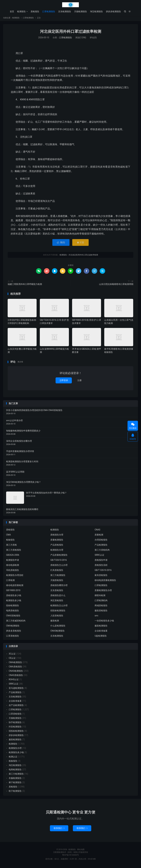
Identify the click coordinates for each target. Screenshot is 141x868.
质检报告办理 (57, 536)
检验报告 (10, 541)
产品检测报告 (101, 546)
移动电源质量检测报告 (105, 582)
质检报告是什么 (58, 597)
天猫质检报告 (57, 582)
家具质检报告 (101, 577)
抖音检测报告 (15, 728)
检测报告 (71, 5)
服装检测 (55, 622)
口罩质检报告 (13, 637)
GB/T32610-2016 (59, 562)
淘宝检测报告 (96, 11)
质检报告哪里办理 (59, 587)
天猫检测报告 (81, 11)
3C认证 (12, 655)
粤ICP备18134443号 (70, 857)
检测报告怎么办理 (59, 607)
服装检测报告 (101, 627)
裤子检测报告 (15, 784)
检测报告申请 (13, 562)
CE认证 (12, 660)
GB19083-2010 (13, 592)
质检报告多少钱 (14, 597)
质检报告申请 (101, 562)
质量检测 (99, 536)
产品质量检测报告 (59, 556)
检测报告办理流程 (15, 577)
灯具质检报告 (57, 572)
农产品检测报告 (16, 707)
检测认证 (13, 758)
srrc (96, 617)
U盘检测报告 (101, 637)
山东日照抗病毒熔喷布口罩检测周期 (116, 286)
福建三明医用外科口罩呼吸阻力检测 (25, 286)
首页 (12, 11)
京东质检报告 (57, 592)
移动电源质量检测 (15, 587)
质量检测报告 (57, 541)
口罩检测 (10, 582)
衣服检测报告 (15, 780)
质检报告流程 (101, 567)
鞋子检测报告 (15, 792)
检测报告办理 (57, 551)
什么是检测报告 (58, 627)
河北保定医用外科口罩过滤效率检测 (71, 33)
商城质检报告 (101, 607)
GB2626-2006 (13, 556)
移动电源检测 (13, 567)
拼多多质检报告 (14, 632)
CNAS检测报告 (57, 632)
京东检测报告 (65, 11)
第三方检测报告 (58, 577)
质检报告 (35, 11)
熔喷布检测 (100, 597)
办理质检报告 (101, 541)
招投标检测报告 (58, 612)
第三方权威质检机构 (16, 622)
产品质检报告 (57, 546)
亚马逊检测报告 (16, 690)
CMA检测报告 (13, 627)
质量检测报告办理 (103, 592)
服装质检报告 (101, 612)
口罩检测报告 (49, 11)
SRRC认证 (99, 556)
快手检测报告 (15, 724)
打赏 (80, 244)
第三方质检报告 (14, 551)
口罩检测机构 (101, 602)
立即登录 (64, 382)
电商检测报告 (15, 771)
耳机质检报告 (13, 572)
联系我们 (59, 830)
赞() (61, 244)
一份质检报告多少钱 (104, 622)
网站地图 (81, 851)
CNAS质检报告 (13, 617)
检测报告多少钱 (14, 602)
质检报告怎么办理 (59, 567)
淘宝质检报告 (57, 602)
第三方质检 (11, 546)
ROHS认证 (14, 681)
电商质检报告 (13, 612)
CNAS (97, 531)
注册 (79, 382)
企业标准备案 (101, 632)
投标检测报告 (13, 607)
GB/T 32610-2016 (103, 572)
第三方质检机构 (102, 551)
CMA (8, 536)
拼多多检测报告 (113, 11)
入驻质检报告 (57, 617)
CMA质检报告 (15, 668)
